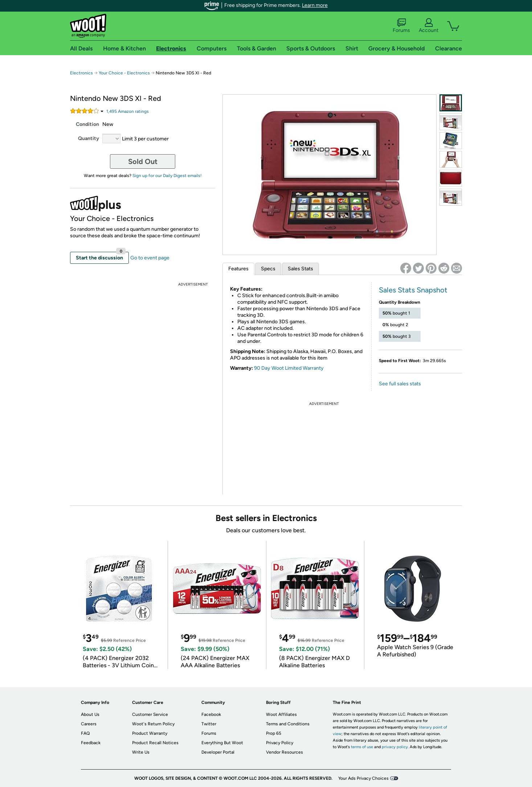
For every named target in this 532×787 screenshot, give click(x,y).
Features (238, 269)
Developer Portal (218, 752)
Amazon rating (128, 111)
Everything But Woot (222, 743)
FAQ (85, 733)
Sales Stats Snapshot (413, 290)
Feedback (91, 743)
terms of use (362, 747)
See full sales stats (400, 384)
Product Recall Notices (155, 743)
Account (429, 26)
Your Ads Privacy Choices (363, 778)
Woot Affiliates (281, 714)
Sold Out (143, 161)
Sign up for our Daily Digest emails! (167, 176)
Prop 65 (274, 733)
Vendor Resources (285, 752)
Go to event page (150, 258)
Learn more (315, 5)
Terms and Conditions (288, 724)
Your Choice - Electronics (124, 73)
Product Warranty (150, 733)
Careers (89, 724)
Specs (268, 269)
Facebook (211, 714)
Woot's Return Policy (153, 724)
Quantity (89, 138)
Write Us (141, 752)
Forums (401, 26)
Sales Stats (300, 269)
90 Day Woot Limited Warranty (289, 368)
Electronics (81, 73)
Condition (87, 124)
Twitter (209, 724)
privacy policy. (395, 747)
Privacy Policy (280, 743)
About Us (90, 714)
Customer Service (150, 714)
